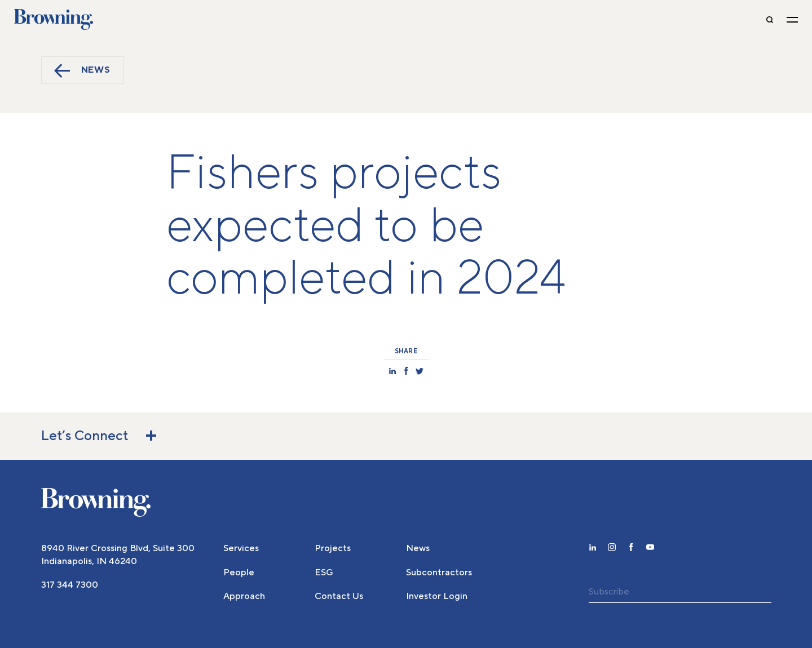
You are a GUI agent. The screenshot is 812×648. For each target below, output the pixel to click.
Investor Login (437, 596)
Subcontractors (439, 572)
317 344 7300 (70, 585)
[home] (96, 503)
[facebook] (631, 549)
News (82, 71)
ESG (324, 572)
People (239, 572)
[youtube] (650, 549)
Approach (244, 596)
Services (241, 548)
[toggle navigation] (792, 20)
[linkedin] (593, 549)
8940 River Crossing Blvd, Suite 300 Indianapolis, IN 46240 (118, 554)
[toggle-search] (770, 20)
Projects (333, 548)
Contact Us (339, 596)
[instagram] (612, 549)
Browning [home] (54, 20)
